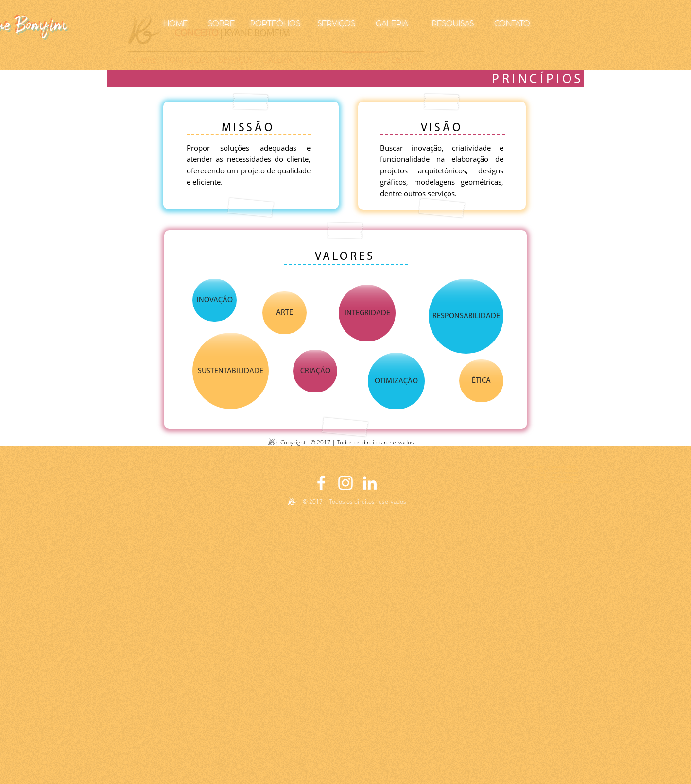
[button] (215, 300)
